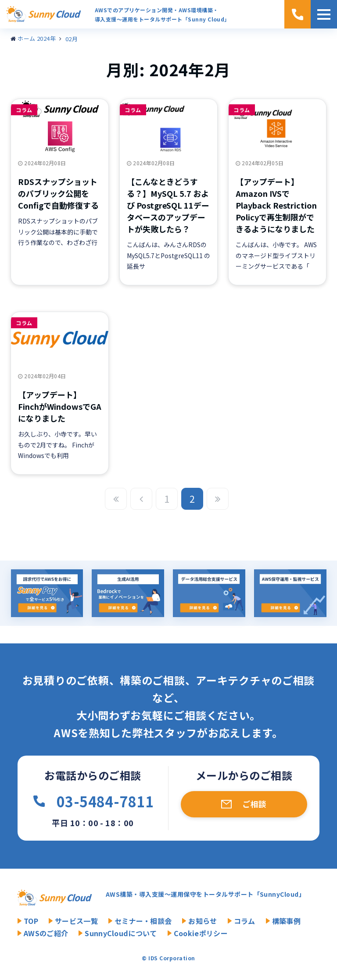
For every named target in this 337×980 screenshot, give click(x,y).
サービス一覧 (76, 921)
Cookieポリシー (201, 933)
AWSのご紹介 (46, 933)
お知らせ (203, 921)
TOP (31, 921)
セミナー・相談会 (143, 921)
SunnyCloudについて (121, 933)
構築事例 (286, 921)
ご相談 (254, 804)
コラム (24, 110)
